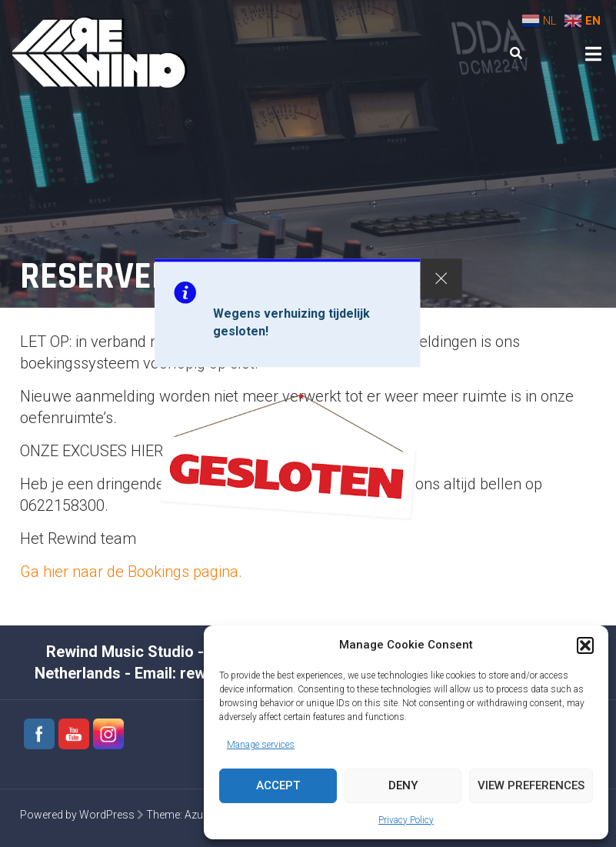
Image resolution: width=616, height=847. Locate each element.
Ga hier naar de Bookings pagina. (131, 572)
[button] (585, 645)
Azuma (202, 815)
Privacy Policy (406, 820)
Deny (403, 785)
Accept (278, 785)
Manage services (261, 745)
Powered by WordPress (77, 815)
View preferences (531, 785)
